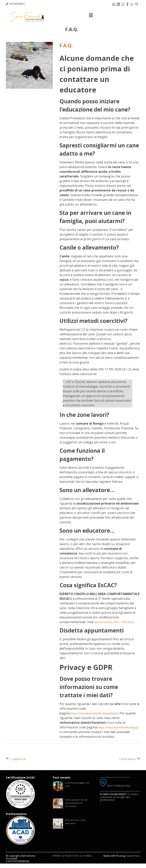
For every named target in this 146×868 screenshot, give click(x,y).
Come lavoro (127, 763)
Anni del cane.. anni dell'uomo (76, 829)
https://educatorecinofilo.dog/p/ (94, 732)
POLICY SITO (72, 860)
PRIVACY (57, 860)
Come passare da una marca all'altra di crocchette (77, 809)
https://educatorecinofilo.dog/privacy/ (98, 713)
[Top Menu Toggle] (91, 15)
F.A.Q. (68, 45)
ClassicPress (132, 860)
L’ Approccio (19, 763)
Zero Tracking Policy (116, 790)
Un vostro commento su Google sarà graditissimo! (120, 801)
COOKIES (87, 860)
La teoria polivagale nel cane (78, 789)
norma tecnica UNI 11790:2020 (116, 622)
